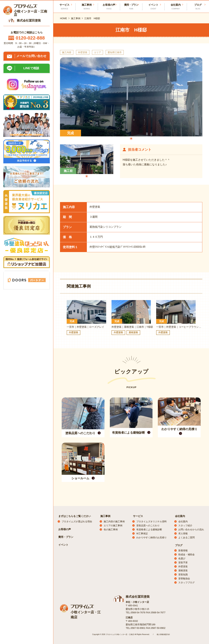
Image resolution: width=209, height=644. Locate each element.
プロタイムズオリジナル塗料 (151, 521)
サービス (138, 516)
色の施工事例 (111, 529)
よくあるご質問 (186, 537)
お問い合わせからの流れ (191, 529)
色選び (182, 558)
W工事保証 (142, 533)
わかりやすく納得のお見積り (151, 537)
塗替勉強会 (184, 578)
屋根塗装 (183, 570)
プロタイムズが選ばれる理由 (77, 521)
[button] (131, 139)
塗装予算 (183, 562)
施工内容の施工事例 (114, 521)
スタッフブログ (186, 582)
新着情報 (183, 550)
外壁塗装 (183, 566)
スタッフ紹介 (185, 525)
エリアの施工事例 (113, 525)
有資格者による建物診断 (149, 529)
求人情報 (183, 533)
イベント (153, 7)
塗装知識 (183, 574)
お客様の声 (109, 7)
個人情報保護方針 (163, 634)
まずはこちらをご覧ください (75, 516)
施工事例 (87, 7)
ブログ (198, 7)
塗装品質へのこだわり (148, 525)
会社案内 (176, 7)
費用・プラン (131, 7)
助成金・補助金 (186, 554)
